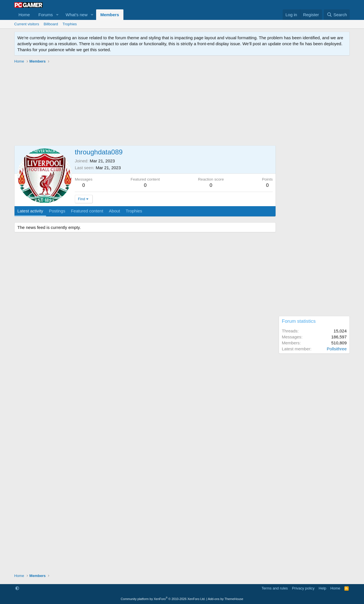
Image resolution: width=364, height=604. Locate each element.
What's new (77, 15)
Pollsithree (337, 349)
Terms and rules (275, 588)
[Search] (337, 15)
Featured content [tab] (87, 211)
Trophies (70, 24)
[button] (57, 15)
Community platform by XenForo (163, 599)
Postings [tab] (57, 211)
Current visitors (27, 24)
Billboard (51, 24)
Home (24, 15)
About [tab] (114, 211)
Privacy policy (303, 588)
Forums (46, 15)
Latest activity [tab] (30, 211)
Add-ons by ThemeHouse (226, 599)
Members (110, 15)
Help (323, 588)
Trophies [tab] (134, 211)
